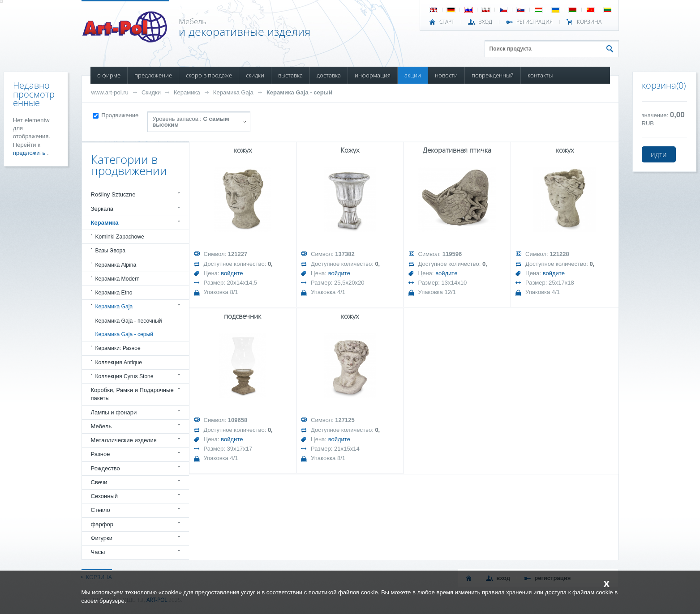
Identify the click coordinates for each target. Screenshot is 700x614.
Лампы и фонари (114, 412)
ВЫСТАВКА (290, 75)
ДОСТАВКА (329, 75)
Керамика (187, 92)
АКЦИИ (413, 75)
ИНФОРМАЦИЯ (373, 75)
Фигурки (102, 538)
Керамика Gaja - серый (299, 92)
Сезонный (105, 496)
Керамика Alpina (116, 265)
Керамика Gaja (233, 92)
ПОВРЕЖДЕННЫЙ (493, 75)
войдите (232, 273)
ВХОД (485, 22)
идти (659, 154)
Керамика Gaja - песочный (129, 321)
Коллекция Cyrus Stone (125, 376)
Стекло (101, 510)
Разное (101, 454)
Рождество (105, 468)
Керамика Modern (118, 279)
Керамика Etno (114, 293)
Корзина (589, 22)
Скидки (151, 92)
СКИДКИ (255, 75)
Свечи (99, 482)
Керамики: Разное (118, 348)
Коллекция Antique (119, 362)
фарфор (102, 524)
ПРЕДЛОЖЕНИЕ (153, 75)
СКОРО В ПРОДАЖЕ (209, 75)
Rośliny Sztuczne (113, 194)
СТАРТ (447, 22)
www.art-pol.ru (110, 92)
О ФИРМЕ (109, 75)
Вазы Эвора (111, 251)
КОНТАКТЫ (540, 75)
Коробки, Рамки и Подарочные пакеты (132, 394)
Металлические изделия (124, 440)
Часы (98, 552)
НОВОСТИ (446, 75)
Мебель (101, 426)
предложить (30, 153)
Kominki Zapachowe (120, 237)
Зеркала (102, 209)
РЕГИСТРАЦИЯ (535, 22)
